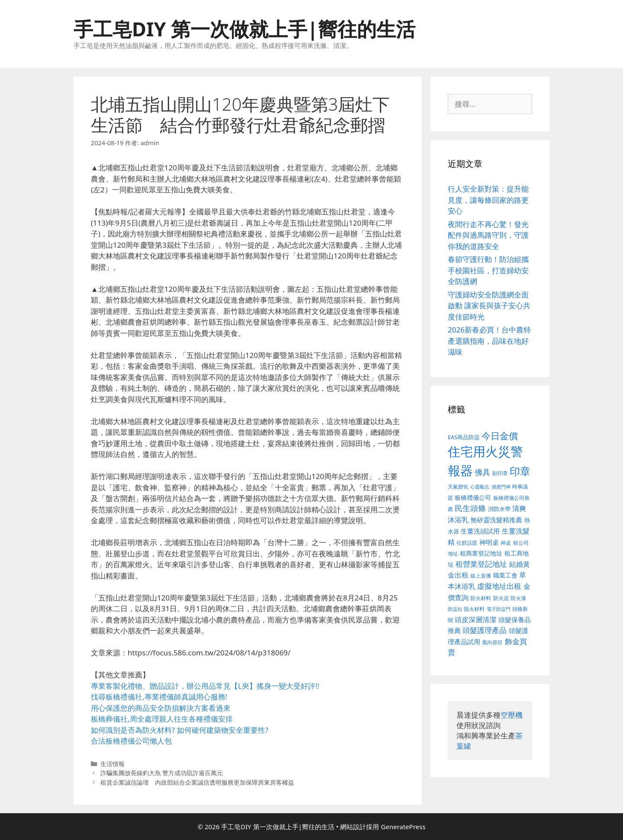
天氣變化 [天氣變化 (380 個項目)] (458, 486)
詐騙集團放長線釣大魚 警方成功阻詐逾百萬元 (162, 773)
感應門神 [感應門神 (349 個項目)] (501, 487)
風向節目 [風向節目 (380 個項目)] (492, 642)
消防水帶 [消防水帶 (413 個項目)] (499, 509)
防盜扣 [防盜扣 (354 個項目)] (455, 609)
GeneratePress (403, 827)
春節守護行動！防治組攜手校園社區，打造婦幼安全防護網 (488, 270)
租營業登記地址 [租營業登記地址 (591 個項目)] (481, 564)
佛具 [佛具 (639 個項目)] (482, 472)
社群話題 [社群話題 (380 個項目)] (467, 543)
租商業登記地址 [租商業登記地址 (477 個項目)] (481, 553)
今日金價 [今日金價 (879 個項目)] (500, 436)
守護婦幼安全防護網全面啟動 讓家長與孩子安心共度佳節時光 (489, 306)
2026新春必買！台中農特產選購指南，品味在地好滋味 (489, 341)
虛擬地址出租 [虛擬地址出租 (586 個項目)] (499, 586)
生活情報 (112, 764)
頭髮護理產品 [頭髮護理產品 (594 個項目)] (485, 630)
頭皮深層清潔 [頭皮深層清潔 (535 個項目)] (475, 620)
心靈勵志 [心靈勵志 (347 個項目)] (480, 487)
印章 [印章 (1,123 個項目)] (520, 471)
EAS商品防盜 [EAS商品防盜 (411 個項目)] (464, 437)
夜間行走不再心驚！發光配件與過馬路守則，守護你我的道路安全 (488, 235)
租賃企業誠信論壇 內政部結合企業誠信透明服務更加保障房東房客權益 (197, 782)
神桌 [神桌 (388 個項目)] (506, 543)
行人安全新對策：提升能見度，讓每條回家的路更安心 (488, 200)
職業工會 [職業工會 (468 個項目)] (505, 575)
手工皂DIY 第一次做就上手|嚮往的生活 (244, 29)
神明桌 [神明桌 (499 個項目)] (489, 542)
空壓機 (512, 715)
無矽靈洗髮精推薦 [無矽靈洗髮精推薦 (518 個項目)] (496, 520)
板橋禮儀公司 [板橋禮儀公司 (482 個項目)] (473, 497)
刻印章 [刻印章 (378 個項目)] (500, 473)
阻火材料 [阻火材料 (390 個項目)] (474, 609)
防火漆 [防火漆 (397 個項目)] (518, 598)
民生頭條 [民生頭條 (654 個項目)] (470, 508)
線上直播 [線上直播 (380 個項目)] (481, 575)
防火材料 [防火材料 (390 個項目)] (481, 598)
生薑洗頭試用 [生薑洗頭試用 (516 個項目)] (480, 531)
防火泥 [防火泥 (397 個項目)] (501, 598)
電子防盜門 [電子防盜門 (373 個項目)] (499, 609)
